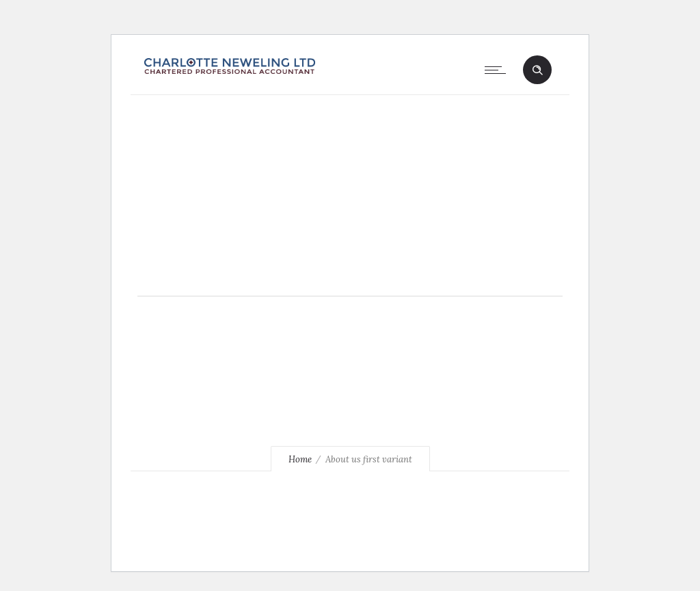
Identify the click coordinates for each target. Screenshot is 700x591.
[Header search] (537, 70)
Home (300, 459)
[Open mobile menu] (498, 70)
